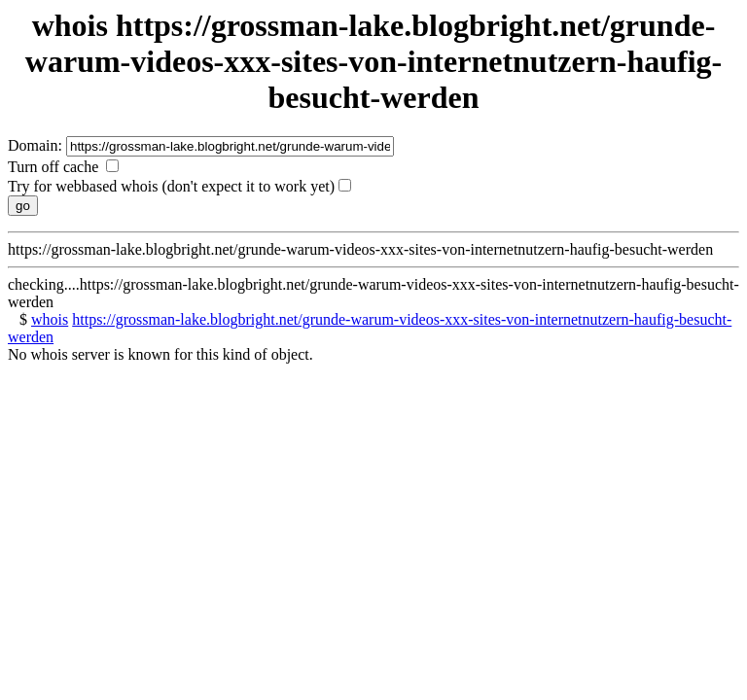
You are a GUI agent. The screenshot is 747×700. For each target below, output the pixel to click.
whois (50, 319)
